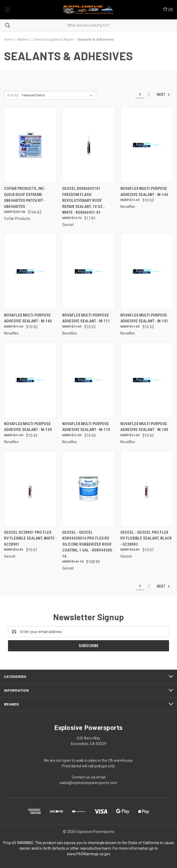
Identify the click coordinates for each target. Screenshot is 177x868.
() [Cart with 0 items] (168, 9)
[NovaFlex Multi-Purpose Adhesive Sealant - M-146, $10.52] (147, 145)
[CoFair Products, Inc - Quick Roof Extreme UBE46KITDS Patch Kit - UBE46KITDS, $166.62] (30, 145)
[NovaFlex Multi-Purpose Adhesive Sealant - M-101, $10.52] (147, 271)
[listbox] (58, 95)
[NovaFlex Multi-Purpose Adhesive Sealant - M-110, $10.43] (88, 380)
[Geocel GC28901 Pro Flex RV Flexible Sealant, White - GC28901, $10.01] (30, 489)
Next (163, 95)
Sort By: (13, 95)
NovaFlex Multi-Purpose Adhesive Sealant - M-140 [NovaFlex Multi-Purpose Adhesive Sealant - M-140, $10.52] (28, 318)
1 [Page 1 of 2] (140, 95)
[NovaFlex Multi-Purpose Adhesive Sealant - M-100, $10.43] (147, 380)
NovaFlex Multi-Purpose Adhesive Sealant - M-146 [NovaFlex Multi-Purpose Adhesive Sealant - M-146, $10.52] (144, 192)
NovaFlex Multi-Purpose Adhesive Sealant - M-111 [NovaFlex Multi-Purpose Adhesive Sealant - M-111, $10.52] (86, 318)
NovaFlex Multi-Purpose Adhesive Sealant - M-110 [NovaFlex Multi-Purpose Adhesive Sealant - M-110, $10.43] (86, 427)
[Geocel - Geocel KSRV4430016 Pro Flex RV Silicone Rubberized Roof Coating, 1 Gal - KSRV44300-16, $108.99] (88, 489)
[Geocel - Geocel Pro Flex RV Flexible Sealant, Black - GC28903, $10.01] (147, 489)
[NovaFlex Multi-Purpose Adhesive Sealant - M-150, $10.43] (30, 380)
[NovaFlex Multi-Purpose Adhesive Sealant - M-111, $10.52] (88, 271)
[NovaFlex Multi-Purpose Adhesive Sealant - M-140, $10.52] (30, 271)
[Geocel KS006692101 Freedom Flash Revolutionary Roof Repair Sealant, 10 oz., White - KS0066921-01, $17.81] (88, 145)
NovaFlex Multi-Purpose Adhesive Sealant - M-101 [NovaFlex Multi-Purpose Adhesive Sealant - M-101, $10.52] (144, 318)
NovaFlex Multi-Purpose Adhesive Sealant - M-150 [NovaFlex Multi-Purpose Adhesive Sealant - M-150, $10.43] (28, 427)
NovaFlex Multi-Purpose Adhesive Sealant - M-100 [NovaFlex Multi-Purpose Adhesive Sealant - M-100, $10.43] (144, 427)
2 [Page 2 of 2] (149, 95)
